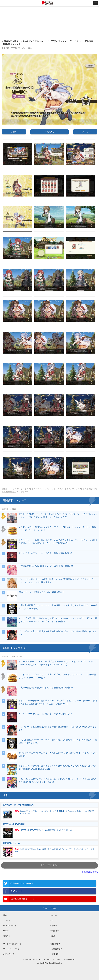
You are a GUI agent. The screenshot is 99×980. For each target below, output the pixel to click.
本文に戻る (49, 132)
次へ (84, 132)
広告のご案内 (57, 949)
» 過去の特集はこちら (89, 872)
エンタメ (7, 920)
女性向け (55, 931)
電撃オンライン (8, 489)
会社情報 (55, 954)
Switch (6, 931)
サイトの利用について (12, 944)
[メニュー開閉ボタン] (95, 3)
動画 (53, 936)
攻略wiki (7, 936)
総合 (5, 915)
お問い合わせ (9, 954)
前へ (15, 132)
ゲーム (20, 489)
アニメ (54, 920)
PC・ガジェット (10, 926)
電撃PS (54, 926)
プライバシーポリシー (12, 949)
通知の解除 (56, 944)
